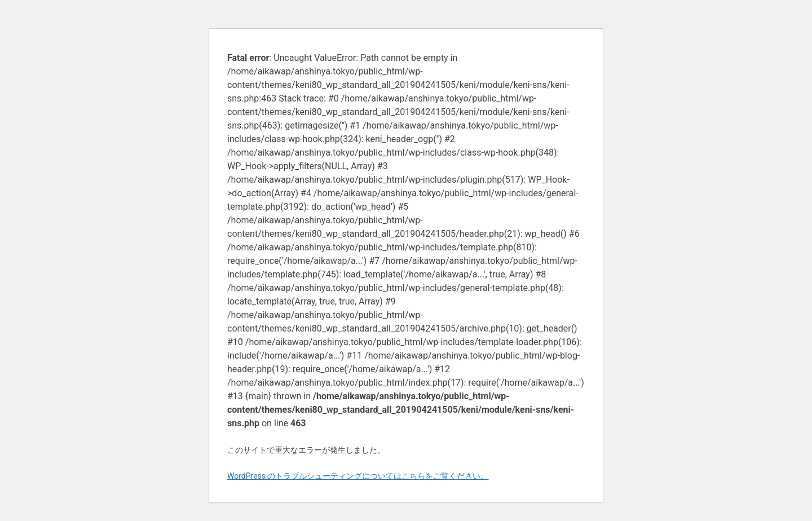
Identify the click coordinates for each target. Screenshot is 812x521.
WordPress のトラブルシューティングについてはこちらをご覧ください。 (358, 476)
